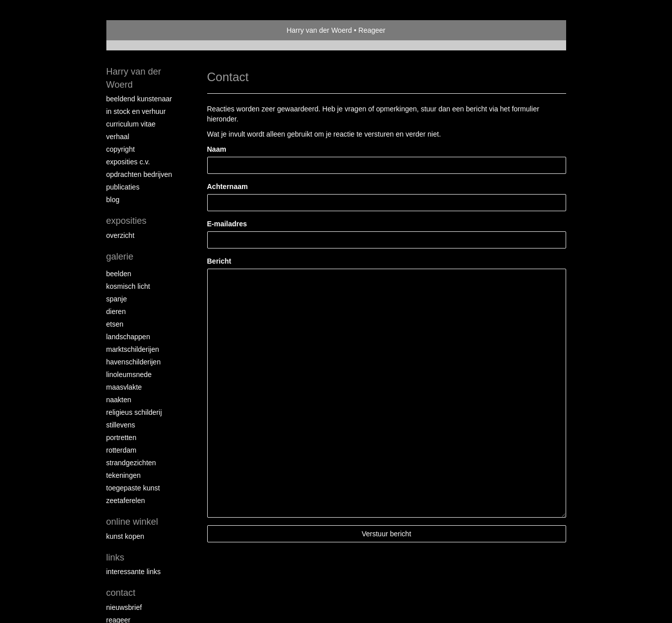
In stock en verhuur (136, 111)
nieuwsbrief (124, 607)
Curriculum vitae (131, 124)
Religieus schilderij (134, 412)
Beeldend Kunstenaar (139, 99)
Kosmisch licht (128, 286)
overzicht (120, 235)
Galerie (120, 257)
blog (113, 200)
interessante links (134, 572)
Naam (217, 149)
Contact (121, 593)
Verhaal (118, 137)
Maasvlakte (124, 387)
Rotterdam (121, 450)
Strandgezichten (131, 463)
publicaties (123, 187)
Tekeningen (124, 475)
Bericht (219, 261)
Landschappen (128, 337)
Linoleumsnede (129, 375)
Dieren (116, 311)
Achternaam (228, 186)
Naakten (119, 400)
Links (115, 557)
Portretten (121, 438)
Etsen (115, 324)
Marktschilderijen (133, 349)
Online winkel (132, 522)
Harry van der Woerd (319, 30)
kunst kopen (126, 536)
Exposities (127, 221)
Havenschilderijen (134, 362)
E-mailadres (227, 224)
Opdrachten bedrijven (139, 174)
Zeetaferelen (126, 501)
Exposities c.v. (128, 162)
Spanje (117, 299)
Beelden (119, 274)
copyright (121, 149)
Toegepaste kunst (133, 488)
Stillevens (121, 425)
